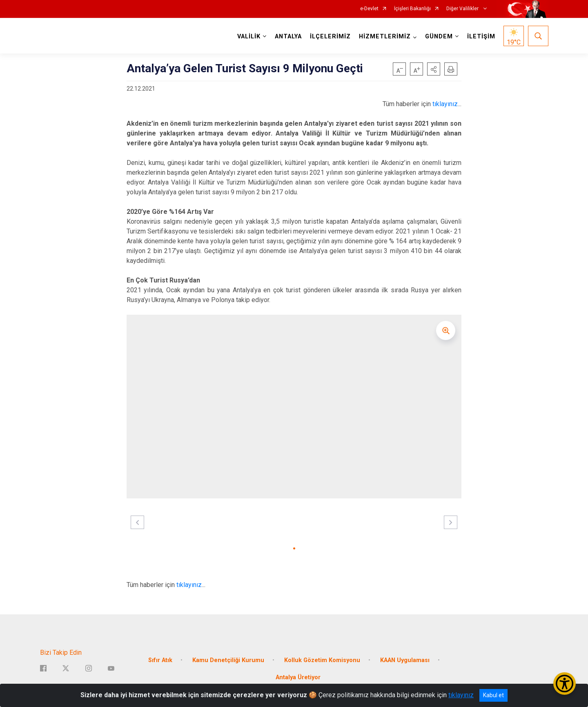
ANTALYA (288, 37)
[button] (434, 69)
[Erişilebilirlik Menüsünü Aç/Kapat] (565, 684)
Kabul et (493, 695)
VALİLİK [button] (249, 37)
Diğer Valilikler (463, 9)
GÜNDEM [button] (439, 37)
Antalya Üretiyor (298, 677)
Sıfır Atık (160, 660)
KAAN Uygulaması (405, 660)
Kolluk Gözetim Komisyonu (322, 660)
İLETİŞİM (481, 37)
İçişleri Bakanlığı (412, 9)
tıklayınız (445, 104)
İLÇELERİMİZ (330, 37)
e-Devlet (369, 9)
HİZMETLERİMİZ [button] (385, 37)
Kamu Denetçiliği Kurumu (228, 660)
